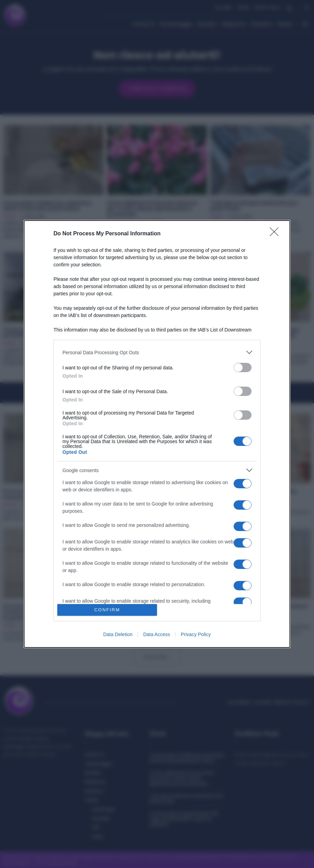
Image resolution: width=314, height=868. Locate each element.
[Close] (276, 234)
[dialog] (157, 434)
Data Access (157, 634)
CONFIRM (107, 610)
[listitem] (157, 352)
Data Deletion (118, 634)
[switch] (243, 367)
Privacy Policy (196, 634)
